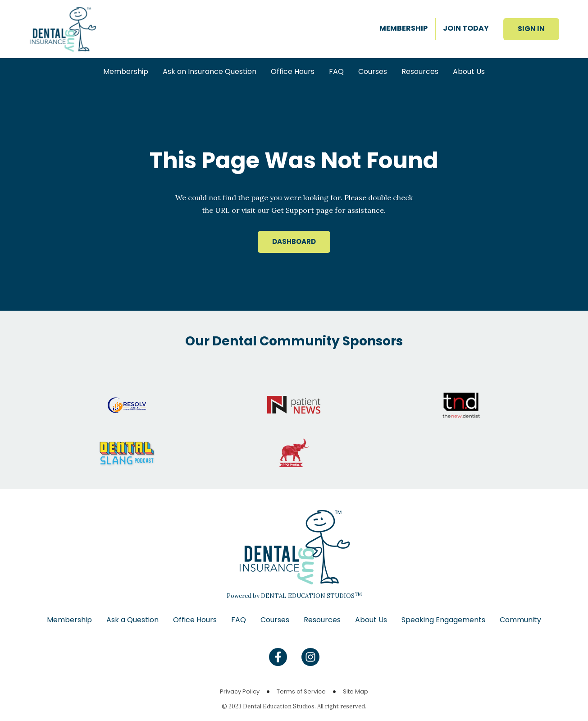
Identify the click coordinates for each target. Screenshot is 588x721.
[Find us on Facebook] (278, 657)
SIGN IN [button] (531, 29)
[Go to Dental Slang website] (127, 444)
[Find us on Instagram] (310, 657)
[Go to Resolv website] (127, 396)
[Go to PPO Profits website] (294, 444)
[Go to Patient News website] (294, 396)
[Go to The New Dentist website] (461, 396)
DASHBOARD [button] (294, 241)
